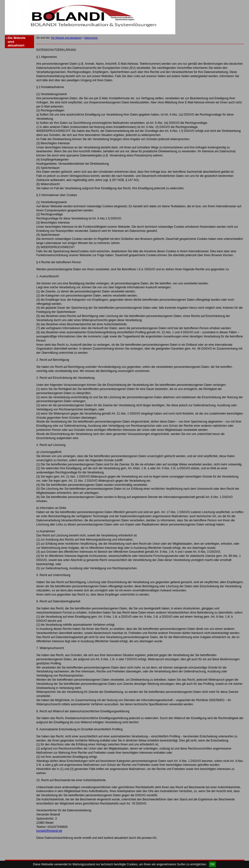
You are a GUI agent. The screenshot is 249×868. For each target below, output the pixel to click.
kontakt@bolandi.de (49, 831)
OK (212, 864)
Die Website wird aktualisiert (17, 42)
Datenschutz (91, 38)
